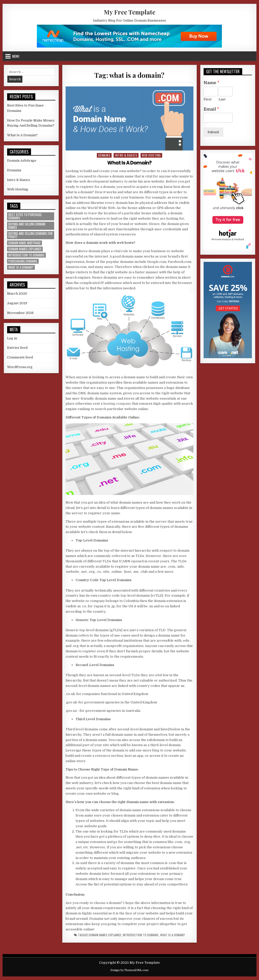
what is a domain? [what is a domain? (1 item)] (21, 267)
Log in (12, 338)
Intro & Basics (126, 155)
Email (211, 109)
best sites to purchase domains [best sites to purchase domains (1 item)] (25, 216)
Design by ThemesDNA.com (129, 970)
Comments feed (20, 357)
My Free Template (129, 12)
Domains (104, 155)
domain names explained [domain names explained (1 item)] (25, 249)
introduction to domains (141, 935)
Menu (16, 56)
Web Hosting (151, 155)
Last (222, 99)
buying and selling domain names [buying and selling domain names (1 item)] (27, 226)
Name (211, 83)
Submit (213, 132)
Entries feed (17, 348)
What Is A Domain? (129, 163)
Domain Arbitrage (22, 161)
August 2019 (17, 303)
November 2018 (20, 313)
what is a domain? (173, 935)
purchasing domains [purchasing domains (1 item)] (23, 261)
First (208, 99)
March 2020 (17, 293)
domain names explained (105, 935)
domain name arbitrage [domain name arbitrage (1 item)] (25, 243)
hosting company (117, 404)
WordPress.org (20, 367)
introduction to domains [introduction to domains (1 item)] (26, 255)
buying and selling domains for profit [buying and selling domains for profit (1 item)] (31, 235)
